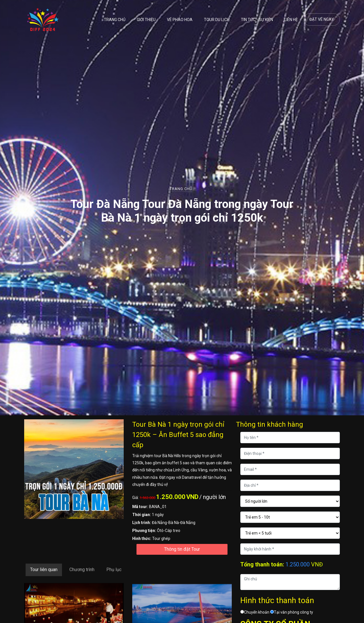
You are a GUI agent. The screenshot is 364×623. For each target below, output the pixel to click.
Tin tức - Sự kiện (257, 20)
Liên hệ (291, 20)
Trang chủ (115, 20)
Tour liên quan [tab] (44, 584)
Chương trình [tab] (82, 584)
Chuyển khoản (255, 612)
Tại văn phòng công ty (292, 612)
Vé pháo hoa (180, 20)
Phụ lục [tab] (114, 584)
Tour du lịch (217, 20)
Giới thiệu (146, 20)
